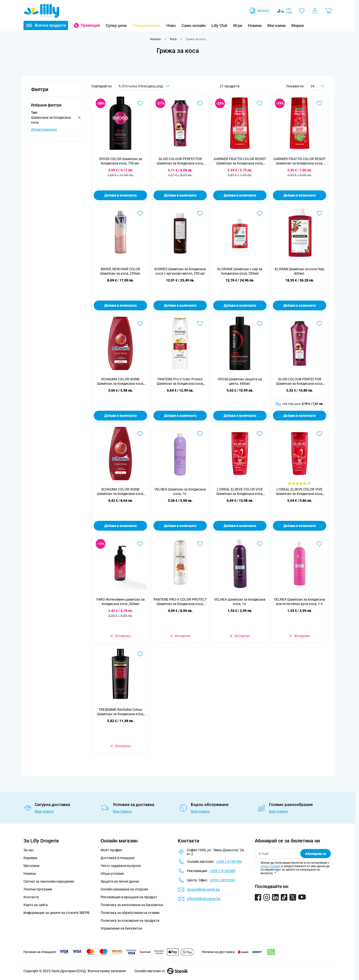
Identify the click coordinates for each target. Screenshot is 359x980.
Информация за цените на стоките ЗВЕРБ (57, 913)
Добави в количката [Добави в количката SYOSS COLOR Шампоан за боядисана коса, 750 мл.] (120, 195)
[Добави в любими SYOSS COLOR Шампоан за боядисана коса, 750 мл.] (140, 103)
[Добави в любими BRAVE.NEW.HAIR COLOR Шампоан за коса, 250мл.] (140, 213)
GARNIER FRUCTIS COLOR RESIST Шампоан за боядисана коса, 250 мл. (240, 161)
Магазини (277, 26)
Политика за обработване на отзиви (130, 913)
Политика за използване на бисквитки (132, 905)
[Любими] (302, 11)
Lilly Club (219, 26)
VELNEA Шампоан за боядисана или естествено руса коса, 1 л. (300, 602)
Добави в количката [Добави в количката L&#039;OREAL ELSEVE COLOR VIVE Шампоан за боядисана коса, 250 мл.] (300, 526)
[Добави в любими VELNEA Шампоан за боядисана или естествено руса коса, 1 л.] (319, 544)
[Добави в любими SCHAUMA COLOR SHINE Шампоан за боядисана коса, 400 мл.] (140, 434)
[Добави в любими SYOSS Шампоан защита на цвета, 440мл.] (260, 324)
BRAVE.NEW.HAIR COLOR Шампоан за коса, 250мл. (121, 271)
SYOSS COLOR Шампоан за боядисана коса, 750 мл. (121, 161)
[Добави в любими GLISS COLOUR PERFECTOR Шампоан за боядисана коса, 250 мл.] (200, 103)
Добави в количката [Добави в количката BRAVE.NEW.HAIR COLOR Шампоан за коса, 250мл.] (120, 305)
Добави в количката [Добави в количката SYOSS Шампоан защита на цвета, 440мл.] (240, 416)
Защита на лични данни (120, 881)
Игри (238, 26)
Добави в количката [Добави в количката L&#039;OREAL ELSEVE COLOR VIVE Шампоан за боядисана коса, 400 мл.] (240, 526)
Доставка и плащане (117, 858)
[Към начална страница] (155, 39)
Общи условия (112, 874)
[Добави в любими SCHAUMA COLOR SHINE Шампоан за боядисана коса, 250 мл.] (140, 324)
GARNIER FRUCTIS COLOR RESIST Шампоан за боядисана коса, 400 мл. (300, 161)
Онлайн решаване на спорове (124, 889)
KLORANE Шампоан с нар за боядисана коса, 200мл (240, 271)
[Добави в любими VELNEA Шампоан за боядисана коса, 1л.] (200, 434)
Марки (298, 26)
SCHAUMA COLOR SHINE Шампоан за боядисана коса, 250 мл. (120, 381)
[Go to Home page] (42, 11)
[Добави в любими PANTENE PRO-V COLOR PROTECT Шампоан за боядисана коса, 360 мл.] (200, 544)
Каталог (259, 11)
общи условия (271, 866)
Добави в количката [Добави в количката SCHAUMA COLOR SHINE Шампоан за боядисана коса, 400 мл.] (120, 526)
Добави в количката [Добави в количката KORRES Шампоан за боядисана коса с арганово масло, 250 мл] (180, 305)
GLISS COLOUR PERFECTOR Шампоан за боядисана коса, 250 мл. (180, 161)
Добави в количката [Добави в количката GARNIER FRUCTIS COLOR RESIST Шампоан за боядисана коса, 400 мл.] (300, 195)
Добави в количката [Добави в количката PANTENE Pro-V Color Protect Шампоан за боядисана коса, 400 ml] (180, 416)
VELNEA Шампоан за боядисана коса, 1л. (180, 491)
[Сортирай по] (144, 86)
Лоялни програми (38, 889)
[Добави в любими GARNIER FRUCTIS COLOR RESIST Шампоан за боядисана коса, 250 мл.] (260, 103)
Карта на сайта (36, 905)
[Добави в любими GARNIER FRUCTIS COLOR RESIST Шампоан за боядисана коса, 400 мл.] (319, 103)
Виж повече (44, 811)
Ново (171, 26)
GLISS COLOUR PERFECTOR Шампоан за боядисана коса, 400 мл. (300, 381)
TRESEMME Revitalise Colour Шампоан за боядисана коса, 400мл (120, 712)
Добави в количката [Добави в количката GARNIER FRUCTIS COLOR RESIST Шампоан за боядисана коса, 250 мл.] (240, 195)
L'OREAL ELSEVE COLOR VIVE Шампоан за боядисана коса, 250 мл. (300, 492)
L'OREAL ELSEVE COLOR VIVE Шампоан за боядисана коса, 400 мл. (240, 492)
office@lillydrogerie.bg (204, 899)
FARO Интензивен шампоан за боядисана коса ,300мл (121, 602)
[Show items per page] (317, 86)
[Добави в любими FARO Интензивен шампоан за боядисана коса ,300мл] (140, 544)
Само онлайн (194, 26)
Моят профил (111, 850)
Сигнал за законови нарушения (49, 881)
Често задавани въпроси (121, 866)
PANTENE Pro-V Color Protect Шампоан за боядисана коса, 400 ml (180, 381)
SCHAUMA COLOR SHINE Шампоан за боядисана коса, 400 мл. (120, 492)
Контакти (31, 897)
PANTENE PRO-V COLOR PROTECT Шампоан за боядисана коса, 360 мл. (180, 602)
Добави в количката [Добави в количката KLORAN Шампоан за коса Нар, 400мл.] (300, 305)
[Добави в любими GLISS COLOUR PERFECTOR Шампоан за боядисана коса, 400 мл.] (319, 324)
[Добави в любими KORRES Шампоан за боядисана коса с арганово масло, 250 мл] (200, 213)
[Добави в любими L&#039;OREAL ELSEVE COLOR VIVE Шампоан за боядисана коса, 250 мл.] (319, 434)
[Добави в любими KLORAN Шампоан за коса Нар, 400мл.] (319, 213)
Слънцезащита (147, 26)
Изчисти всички (44, 129)
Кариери (30, 858)
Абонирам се (316, 854)
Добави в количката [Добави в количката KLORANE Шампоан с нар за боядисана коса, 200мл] (240, 305)
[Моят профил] (315, 11)
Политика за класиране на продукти (130, 921)
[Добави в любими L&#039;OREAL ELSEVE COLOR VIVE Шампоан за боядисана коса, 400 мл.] (260, 434)
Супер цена (116, 26)
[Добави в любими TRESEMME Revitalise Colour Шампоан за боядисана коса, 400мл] (140, 654)
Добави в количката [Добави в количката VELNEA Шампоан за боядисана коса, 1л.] (180, 526)
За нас (29, 850)
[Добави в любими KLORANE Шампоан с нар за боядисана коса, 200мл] (260, 213)
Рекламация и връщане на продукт (129, 897)
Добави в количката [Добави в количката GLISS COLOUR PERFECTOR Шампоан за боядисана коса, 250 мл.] (180, 195)
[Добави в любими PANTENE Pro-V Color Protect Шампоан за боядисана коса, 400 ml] (200, 324)
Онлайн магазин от (161, 971)
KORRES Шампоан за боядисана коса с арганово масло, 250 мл (180, 271)
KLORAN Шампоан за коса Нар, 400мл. (300, 271)
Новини (255, 26)
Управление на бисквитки (121, 928)
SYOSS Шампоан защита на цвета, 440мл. (240, 381)
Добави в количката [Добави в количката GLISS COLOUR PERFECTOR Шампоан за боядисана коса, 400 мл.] (300, 416)
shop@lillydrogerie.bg (203, 889)
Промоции (90, 25)
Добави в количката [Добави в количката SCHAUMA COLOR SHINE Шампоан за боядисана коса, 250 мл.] (120, 416)
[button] (56, 92)
